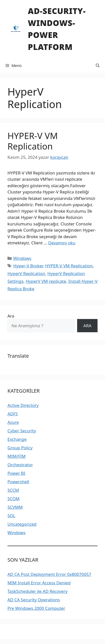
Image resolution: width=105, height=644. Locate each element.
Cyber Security (22, 431)
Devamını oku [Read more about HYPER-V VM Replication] (62, 243)
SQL (11, 516)
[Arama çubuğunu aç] (98, 65)
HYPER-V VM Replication (33, 141)
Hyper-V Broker (28, 266)
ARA (87, 326)
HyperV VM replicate (46, 281)
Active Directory (23, 405)
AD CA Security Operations (34, 600)
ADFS (13, 414)
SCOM (13, 499)
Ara (11, 316)
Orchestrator (20, 465)
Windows (22, 258)
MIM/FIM (17, 456)
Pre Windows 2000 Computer (36, 608)
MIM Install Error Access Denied (39, 583)
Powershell (18, 482)
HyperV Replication (26, 273)
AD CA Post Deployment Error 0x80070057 (49, 574)
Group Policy (20, 448)
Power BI (16, 473)
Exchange (17, 439)
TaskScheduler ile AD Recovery (37, 591)
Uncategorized (22, 524)
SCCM (13, 490)
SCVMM (15, 507)
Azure (13, 422)
